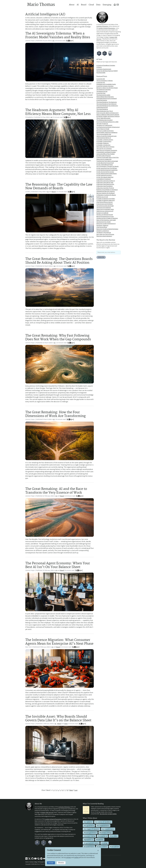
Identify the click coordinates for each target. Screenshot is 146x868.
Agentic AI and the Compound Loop (106, 136)
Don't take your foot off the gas (105, 235)
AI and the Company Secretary (105, 86)
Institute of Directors (102, 26)
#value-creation (102, 847)
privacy (69, 858)
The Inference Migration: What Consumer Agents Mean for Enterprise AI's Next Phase (59, 642)
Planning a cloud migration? (104, 236)
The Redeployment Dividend (104, 120)
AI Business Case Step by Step (105, 183)
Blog (36, 862)
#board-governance (90, 833)
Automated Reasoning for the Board (107, 99)
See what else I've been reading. (108, 814)
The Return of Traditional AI (104, 125)
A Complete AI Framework (104, 179)
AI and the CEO (101, 79)
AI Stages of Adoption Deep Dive (106, 201)
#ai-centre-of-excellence (103, 822)
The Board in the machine (104, 233)
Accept (51, 863)
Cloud (91, 5)
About (72, 5)
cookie (76, 858)
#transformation (89, 847)
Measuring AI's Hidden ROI (104, 159)
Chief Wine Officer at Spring (104, 202)
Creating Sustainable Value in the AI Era (107, 158)
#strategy (104, 843)
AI (78, 5)
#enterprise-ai (102, 836)
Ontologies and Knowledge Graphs (106, 84)
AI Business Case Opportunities (105, 184)
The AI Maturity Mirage (103, 129)
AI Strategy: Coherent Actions (105, 140)
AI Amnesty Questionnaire (104, 69)
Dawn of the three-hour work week (106, 220)
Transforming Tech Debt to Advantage (107, 161)
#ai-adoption (88, 822)
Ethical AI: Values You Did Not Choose (107, 88)
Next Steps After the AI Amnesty (105, 147)
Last (76, 790)
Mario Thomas (41, 5)
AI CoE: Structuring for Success (105, 172)
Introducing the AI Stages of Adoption (107, 218)
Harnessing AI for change (103, 222)
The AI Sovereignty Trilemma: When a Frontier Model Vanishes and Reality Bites (58, 35)
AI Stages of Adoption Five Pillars (106, 199)
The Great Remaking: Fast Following (106, 104)
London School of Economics (107, 28)
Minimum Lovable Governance (105, 131)
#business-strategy (106, 833)
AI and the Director (102, 100)
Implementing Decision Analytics (106, 192)
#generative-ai (89, 840)
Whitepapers (41, 862)
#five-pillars (114, 836)
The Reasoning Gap (102, 92)
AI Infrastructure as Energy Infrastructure (108, 127)
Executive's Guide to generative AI (106, 224)
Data (98, 5)
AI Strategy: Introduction (103, 145)
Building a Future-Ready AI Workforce (107, 190)
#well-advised (114, 847)
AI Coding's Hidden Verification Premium (108, 117)
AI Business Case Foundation (105, 186)
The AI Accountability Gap (104, 134)
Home (27, 862)
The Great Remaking (102, 109)
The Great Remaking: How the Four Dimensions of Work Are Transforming (55, 414)
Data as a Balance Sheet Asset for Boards (108, 115)
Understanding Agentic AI (104, 138)
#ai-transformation (108, 829)
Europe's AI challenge (102, 213)
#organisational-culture (91, 843)
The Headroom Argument (104, 90)
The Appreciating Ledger (103, 95)
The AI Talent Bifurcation (103, 118)
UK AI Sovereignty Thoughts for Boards (107, 167)
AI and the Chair (101, 93)
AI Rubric (99, 67)
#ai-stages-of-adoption (92, 829)
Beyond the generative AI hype (105, 217)
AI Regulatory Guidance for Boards (106, 195)
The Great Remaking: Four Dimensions (107, 106)
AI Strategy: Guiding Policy (104, 142)
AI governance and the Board (105, 204)
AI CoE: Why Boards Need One (105, 177)
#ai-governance (89, 826)
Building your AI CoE (102, 197)
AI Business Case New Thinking (105, 188)
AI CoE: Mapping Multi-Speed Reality (107, 174)
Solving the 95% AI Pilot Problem (106, 154)
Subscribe (101, 257)
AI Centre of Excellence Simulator (106, 66)
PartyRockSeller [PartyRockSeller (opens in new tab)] (101, 73)
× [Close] (98, 850)
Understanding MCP (102, 108)
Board (84, 5)
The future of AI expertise (104, 208)
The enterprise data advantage (105, 206)
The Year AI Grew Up (102, 124)
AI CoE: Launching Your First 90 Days (107, 168)
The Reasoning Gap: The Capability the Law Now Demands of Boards (59, 186)
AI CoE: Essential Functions (104, 175)
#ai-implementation (103, 826)
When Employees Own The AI (105, 111)
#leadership (100, 840)
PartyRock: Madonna (102, 226)
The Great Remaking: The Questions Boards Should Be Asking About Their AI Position (59, 261)
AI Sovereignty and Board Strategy (106, 152)
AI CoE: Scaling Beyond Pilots (105, 165)
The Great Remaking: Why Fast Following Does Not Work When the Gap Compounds (58, 338)
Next (71, 790)
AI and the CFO (101, 83)
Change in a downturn (103, 231)
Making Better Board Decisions (105, 97)
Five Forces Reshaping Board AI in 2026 (107, 122)
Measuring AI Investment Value (105, 209)
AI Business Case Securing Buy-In (106, 181)
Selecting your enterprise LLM (105, 211)
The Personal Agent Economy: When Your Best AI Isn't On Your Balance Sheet (58, 565)
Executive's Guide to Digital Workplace (107, 229)
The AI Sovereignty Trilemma (105, 81)
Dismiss (61, 863)
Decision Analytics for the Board (105, 193)
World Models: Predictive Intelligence (107, 133)
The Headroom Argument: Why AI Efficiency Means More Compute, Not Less (58, 112)
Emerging (107, 5)
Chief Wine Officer (102, 227)
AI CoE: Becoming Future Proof (105, 163)
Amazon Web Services (47, 813)
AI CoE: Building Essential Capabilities (107, 170)
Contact (32, 862)
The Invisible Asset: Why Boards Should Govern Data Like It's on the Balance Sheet (58, 719)
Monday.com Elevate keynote (105, 215)
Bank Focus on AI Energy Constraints (107, 151)
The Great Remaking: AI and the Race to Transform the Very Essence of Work (56, 491)
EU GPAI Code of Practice (104, 156)
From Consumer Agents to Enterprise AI (107, 113)
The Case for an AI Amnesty (104, 149)
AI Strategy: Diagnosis (103, 143)
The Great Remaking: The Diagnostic (107, 102)
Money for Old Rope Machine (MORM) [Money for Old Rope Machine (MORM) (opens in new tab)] (107, 71)
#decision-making (89, 836)
